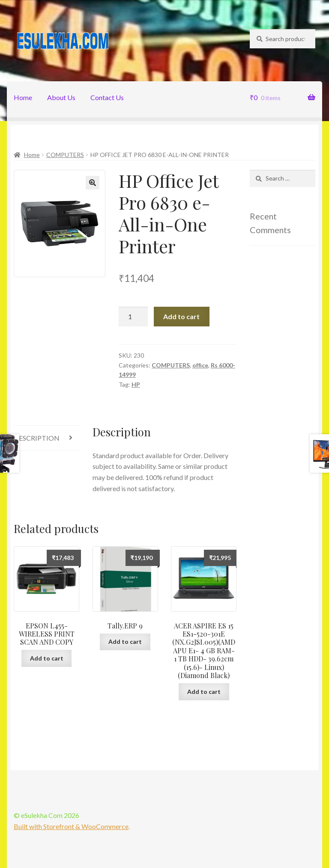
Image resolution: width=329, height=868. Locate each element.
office (200, 365)
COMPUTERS (65, 155)
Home (23, 97)
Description (37, 438)
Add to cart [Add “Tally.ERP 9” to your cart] (125, 641)
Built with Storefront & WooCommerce (71, 826)
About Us (61, 97)
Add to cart (181, 316)
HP (136, 384)
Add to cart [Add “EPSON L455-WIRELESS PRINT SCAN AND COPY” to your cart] (47, 658)
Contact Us (107, 97)
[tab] (46, 438)
